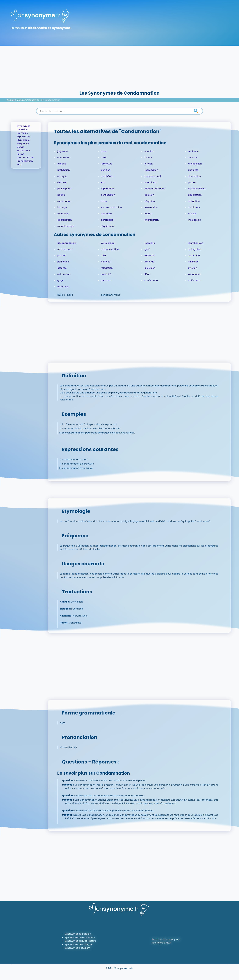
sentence (193, 151)
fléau (147, 274)
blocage (62, 207)
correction (194, 255)
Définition (22, 129)
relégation (107, 268)
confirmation (152, 280)
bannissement (153, 176)
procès (192, 182)
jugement (63, 151)
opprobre (106, 214)
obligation (194, 201)
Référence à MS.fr (161, 943)
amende (149, 262)
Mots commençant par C (30, 100)
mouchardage (66, 226)
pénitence (63, 262)
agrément (63, 287)
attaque (62, 176)
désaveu (62, 182)
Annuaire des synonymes (166, 939)
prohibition (64, 170)
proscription (64, 189)
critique (62, 164)
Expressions (23, 136)
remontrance (65, 249)
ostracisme (64, 274)
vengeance (195, 274)
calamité (106, 274)
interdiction (151, 182)
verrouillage (108, 243)
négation (150, 201)
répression (63, 214)
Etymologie (23, 140)
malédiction (195, 164)
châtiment (194, 207)
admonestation (110, 249)
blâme (148, 157)
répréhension (196, 243)
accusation (64, 157)
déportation (195, 195)
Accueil (11, 100)
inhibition (193, 262)
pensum (106, 280)
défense (62, 268)
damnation (194, 176)
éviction (193, 268)
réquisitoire (107, 226)
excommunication (111, 207)
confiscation (108, 195)
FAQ (19, 164)
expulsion (150, 268)
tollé (103, 255)
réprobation (151, 170)
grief (147, 249)
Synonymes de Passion (78, 934)
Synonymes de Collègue (79, 944)
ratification (194, 280)
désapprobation (67, 243)
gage (61, 280)
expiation (150, 255)
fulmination (151, 207)
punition (106, 170)
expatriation (64, 201)
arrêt (104, 157)
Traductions (24, 150)
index (104, 201)
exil (103, 182)
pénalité (106, 262)
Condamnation (53, 100)
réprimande (108, 189)
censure (193, 157)
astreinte (193, 170)
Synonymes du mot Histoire (80, 941)
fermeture (107, 164)
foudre (148, 214)
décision (149, 195)
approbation (65, 220)
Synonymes (24, 126)
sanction (149, 151)
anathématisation (155, 189)
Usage (21, 147)
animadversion (197, 189)
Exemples (22, 133)
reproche (150, 243)
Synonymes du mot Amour (80, 937)
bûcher (192, 214)
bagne (61, 195)
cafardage (107, 220)
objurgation (195, 249)
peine (104, 151)
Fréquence (23, 143)
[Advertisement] (120, 67)
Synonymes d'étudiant (78, 948)
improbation (152, 220)
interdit (149, 164)
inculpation (194, 220)
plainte (61, 255)
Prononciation (25, 161)
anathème (107, 176)
